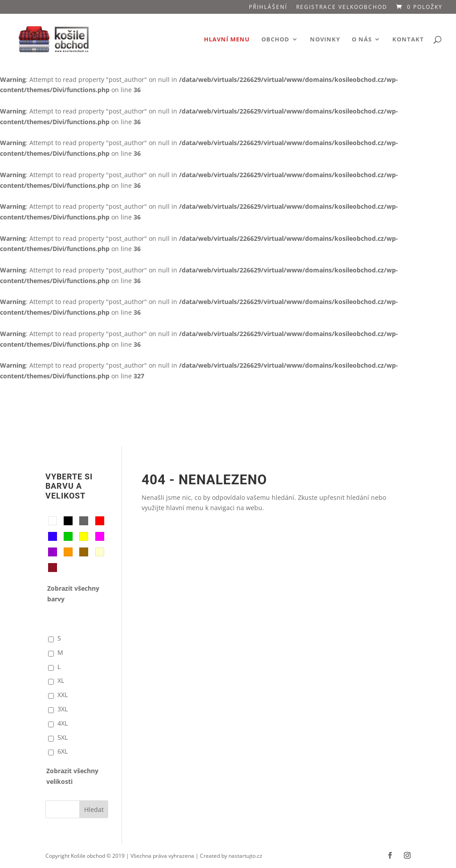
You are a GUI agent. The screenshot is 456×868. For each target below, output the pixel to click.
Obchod (275, 40)
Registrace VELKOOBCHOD (342, 8)
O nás (362, 40)
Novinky (325, 40)
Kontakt (408, 40)
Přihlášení (268, 8)
